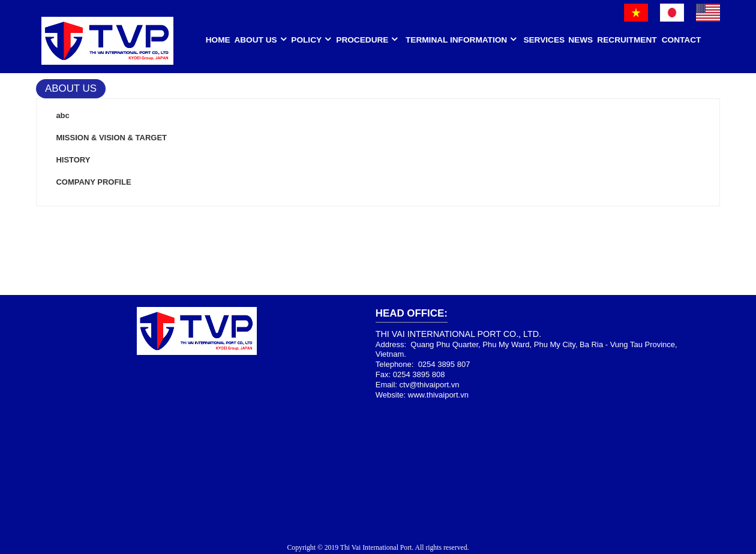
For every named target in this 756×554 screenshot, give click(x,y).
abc (62, 115)
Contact (682, 40)
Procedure (362, 40)
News (580, 40)
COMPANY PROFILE (93, 182)
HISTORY (73, 160)
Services (544, 40)
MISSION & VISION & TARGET (111, 138)
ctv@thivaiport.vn (430, 385)
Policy (306, 40)
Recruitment (627, 40)
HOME (218, 40)
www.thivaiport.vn (438, 395)
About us (255, 40)
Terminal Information (456, 40)
